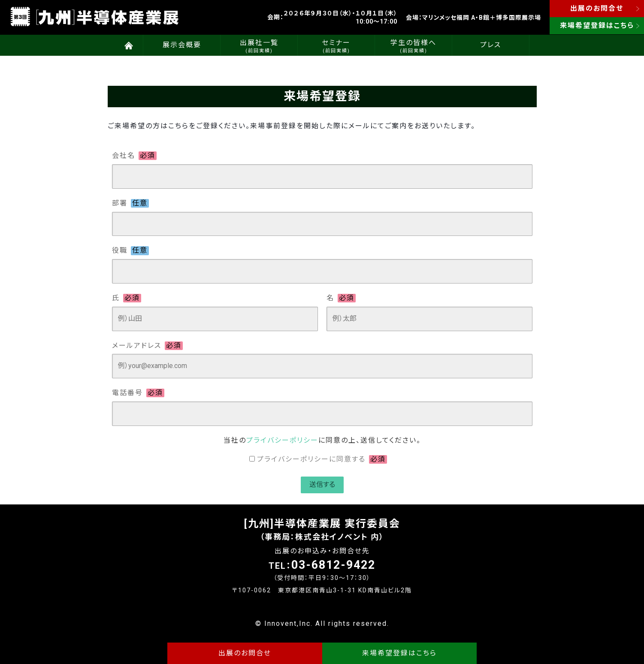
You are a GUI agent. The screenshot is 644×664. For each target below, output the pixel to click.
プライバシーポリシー (282, 440)
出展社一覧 (259, 46)
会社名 (134, 156)
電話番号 (138, 393)
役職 (130, 251)
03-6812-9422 (333, 565)
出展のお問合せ (597, 8)
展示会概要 (182, 45)
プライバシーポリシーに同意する (322, 459)
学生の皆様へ (413, 46)
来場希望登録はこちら (597, 26)
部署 (130, 203)
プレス (491, 45)
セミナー (336, 46)
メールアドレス (147, 346)
